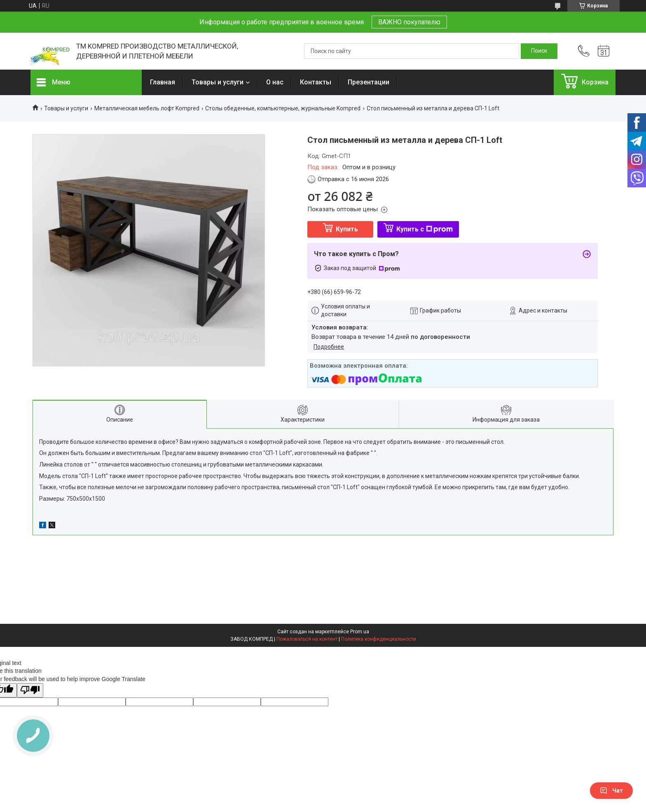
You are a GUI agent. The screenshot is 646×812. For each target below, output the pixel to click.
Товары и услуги (218, 82)
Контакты (316, 82)
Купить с (425, 229)
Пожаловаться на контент (307, 639)
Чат (611, 791)
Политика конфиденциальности (379, 639)
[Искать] (539, 51)
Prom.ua (360, 632)
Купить (347, 229)
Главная (163, 82)
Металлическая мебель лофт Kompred (147, 108)
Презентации (369, 82)
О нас (275, 82)
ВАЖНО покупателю (409, 22)
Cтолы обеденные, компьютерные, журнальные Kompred (283, 108)
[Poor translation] (30, 690)
